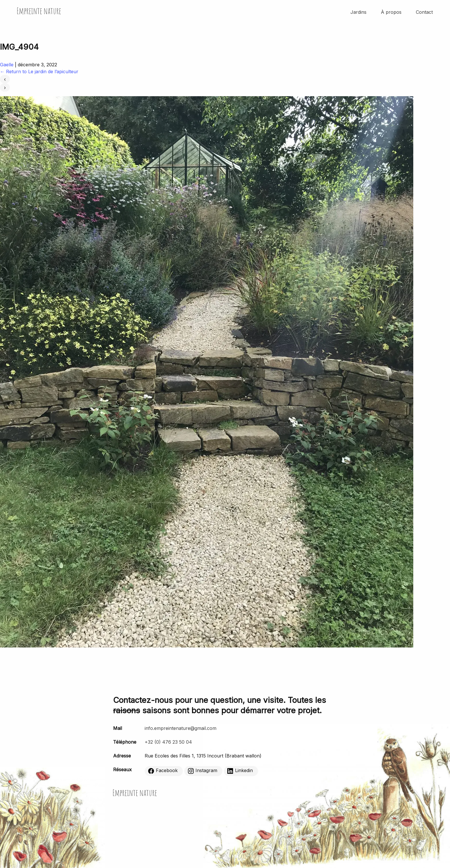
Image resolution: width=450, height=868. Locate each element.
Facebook (163, 771)
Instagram (202, 771)
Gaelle (7, 65)
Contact (424, 12)
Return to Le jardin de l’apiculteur (39, 71)
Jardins (358, 12)
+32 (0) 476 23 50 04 (168, 742)
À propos (391, 12)
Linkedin (240, 771)
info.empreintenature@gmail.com (181, 728)
